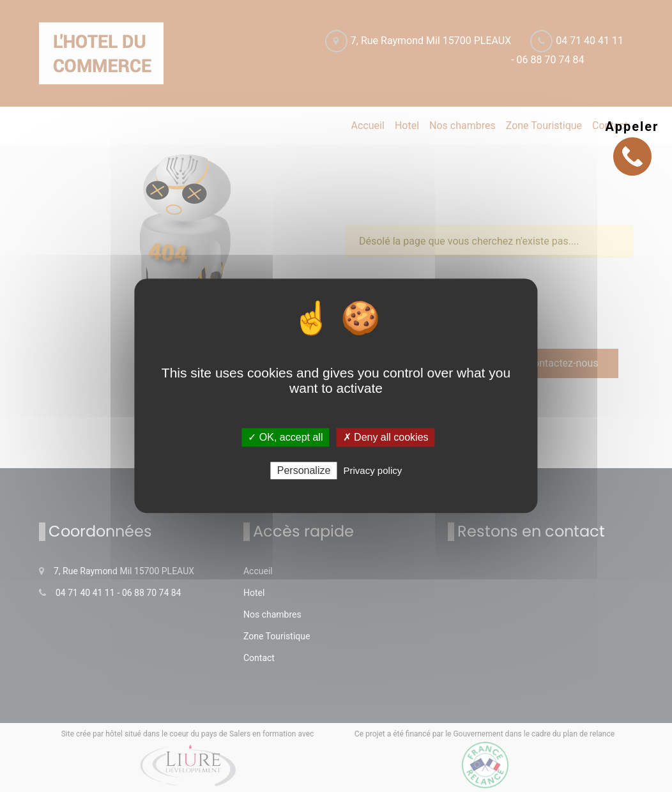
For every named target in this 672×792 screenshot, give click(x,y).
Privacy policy (373, 471)
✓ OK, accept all (285, 437)
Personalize (304, 471)
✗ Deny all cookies (386, 437)
